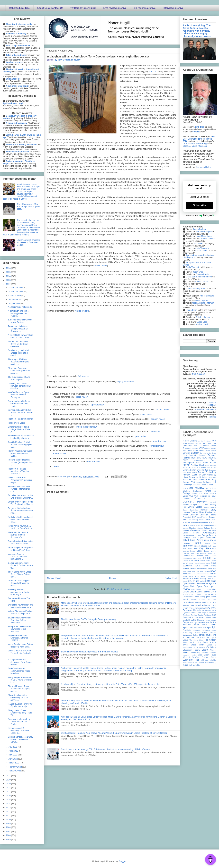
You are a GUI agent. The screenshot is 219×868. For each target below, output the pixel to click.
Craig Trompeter (193, 267)
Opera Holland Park (192, 583)
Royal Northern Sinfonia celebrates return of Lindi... (19, 404)
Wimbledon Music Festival (194, 663)
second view (211, 617)
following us (83, 376)
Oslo (214, 589)
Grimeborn (211, 538)
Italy (210, 546)
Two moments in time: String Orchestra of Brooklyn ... (18, 329)
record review (163, 409)
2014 (9, 804)
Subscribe (199, 205)
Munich (213, 561)
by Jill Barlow (202, 477)
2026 (9, 268)
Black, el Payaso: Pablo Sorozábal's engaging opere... (19, 689)
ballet (190, 450)
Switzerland (188, 635)
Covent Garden (195, 507)
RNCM (213, 608)
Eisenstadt (187, 517)
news (213, 571)
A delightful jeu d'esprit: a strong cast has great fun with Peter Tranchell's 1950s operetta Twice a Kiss (111, 684)
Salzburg (186, 615)
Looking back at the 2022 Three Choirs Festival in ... (20, 653)
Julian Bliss (202, 322)
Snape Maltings (190, 622)
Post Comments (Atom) (119, 589)
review (185, 608)
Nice (193, 574)
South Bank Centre (205, 625)
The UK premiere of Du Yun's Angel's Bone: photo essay (89, 619)
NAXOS (153, 71)
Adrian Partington (204, 232)
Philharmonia (188, 597)
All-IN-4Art (198, 446)
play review (211, 597)
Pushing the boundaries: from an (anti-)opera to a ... (20, 462)
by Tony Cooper (62, 60)
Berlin (213, 460)
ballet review (199, 450)
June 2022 (13, 751)
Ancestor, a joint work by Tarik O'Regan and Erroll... (19, 722)
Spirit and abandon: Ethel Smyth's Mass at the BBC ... (21, 412)
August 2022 (15, 304)
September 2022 (16, 300)
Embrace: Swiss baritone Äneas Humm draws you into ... (20, 511)
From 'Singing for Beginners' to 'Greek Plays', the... (21, 549)
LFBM (209, 553)
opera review (82, 397)
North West (200, 576)
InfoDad (213, 417)
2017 (9, 792)
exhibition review (195, 522)
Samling (194, 615)
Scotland (187, 617)
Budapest (213, 470)
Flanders (193, 528)
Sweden (213, 633)
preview (188, 602)
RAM (209, 603)
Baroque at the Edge (208, 453)
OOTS (208, 581)
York (191, 665)
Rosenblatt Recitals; (192, 610)
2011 (9, 815)
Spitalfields (188, 628)
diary (213, 510)
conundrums (203, 505)
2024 (9, 276)
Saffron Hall (196, 613)
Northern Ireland (191, 579)
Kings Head (193, 548)
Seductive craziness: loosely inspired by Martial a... (21, 437)
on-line (196, 581)
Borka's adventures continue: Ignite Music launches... (19, 671)
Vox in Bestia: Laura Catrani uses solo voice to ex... (21, 645)
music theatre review (86, 427)
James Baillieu (199, 229)
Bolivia (199, 463)
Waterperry (195, 652)
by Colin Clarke (206, 475)
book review (210, 463)
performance (210, 594)
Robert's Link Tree (19, 8)
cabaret (199, 482)
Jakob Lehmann (203, 317)
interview (155, 432)
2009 (9, 823)
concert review (158, 419)
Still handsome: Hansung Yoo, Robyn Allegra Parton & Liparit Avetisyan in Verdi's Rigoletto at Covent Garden (114, 733)
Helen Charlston (208, 239)
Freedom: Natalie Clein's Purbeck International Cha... (19, 489)
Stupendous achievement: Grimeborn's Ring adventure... (20, 620)
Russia (209, 610)
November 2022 (16, 292)
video (205, 650)
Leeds (200, 551)
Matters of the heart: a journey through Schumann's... (18, 535)
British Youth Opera (191, 467)
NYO (214, 579)
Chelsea (186, 491)
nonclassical (205, 574)
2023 (9, 280)
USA (207, 647)
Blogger (122, 861)
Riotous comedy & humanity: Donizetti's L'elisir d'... (19, 731)
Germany (212, 530)
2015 (9, 800)
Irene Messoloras (204, 236)
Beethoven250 (200, 460)
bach (185, 451)
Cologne (186, 498)
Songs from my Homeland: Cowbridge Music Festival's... (20, 629)
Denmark (204, 510)
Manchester (194, 560)
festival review (195, 526)
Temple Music (205, 635)
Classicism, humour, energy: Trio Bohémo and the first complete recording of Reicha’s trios (105, 749)
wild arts (204, 660)
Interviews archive (173, 8)
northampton (212, 576)
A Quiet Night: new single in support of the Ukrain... (20, 336)
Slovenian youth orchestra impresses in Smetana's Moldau (90, 652)
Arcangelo (187, 448)
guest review (210, 540)
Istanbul (204, 546)
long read (197, 558)
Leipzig (186, 553)
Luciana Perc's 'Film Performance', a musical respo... (20, 480)
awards (213, 448)
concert (213, 498)
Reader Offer (188, 605)
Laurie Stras (191, 310)
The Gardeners (198, 637)
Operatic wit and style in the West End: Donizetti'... (20, 542)
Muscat (203, 563)
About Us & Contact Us (50, 8)
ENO (185, 520)
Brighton (194, 465)
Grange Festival (209, 535)
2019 (9, 784)
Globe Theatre (191, 533)
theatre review (209, 642)
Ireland (197, 546)
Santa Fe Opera (205, 615)
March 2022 (14, 763)
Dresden (186, 512)
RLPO (208, 608)
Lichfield (186, 556)
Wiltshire (213, 660)
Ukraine (202, 647)
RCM (214, 603)
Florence (200, 528)
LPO (204, 558)
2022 (9, 284)
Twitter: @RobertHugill (83, 8)
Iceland (207, 543)
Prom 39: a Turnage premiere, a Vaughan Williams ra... (19, 471)
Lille (193, 556)
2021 (9, 776)
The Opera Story (196, 640)
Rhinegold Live (195, 608)
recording (212, 605)
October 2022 (15, 296)
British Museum (210, 465)
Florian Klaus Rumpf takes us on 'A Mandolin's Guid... (20, 453)
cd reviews (211, 488)
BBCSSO (212, 458)
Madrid (185, 561)
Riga (203, 608)
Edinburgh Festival (208, 515)
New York (195, 571)
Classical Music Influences (195, 146)
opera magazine (209, 583)
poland (185, 599)
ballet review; (211, 451)
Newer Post (54, 578)
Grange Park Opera (194, 538)
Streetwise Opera (209, 630)
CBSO (210, 484)
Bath (185, 455)
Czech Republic (210, 507)
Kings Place (205, 548)
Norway (203, 579)
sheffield (186, 620)
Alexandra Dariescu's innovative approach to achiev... (20, 371)
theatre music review (192, 642)
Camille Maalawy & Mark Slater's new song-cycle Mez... (20, 445)
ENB (199, 517)
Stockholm (187, 630)
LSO (209, 558)
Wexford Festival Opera (204, 657)
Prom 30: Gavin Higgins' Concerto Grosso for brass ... (19, 583)
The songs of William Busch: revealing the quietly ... (19, 362)
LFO (215, 553)
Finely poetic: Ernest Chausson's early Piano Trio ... (20, 713)
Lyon (214, 558)
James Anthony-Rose (196, 289)
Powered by (199, 216)
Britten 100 (205, 467)
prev (215, 599)
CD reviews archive (145, 8)
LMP (207, 556)
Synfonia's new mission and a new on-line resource (21, 606)
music (208, 563)
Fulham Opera (210, 528)
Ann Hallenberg (207, 296)
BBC (194, 458)
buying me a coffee (126, 381)
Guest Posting (197, 540)
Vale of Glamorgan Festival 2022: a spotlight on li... (20, 612)
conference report (190, 505)
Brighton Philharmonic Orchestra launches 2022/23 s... (18, 638)
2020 (9, 780)
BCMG (186, 460)
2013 (9, 807)
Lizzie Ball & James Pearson (199, 277)
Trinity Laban (205, 645)
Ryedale (186, 613)
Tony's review (101, 265)
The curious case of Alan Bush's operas (19, 378)
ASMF (201, 448)
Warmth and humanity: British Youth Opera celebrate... (18, 344)
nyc (209, 579)
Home (56, 466)
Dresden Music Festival (202, 512)
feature (205, 522)
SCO (214, 615)
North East (188, 576)
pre (209, 599)
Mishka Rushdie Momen (203, 303)
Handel (197, 543)
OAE (190, 581)
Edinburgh (194, 515)
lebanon (186, 551)
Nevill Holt (212, 568)
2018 (9, 788)
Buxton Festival (205, 472)
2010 (9, 820)
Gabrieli (186, 530)
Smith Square (211, 620)
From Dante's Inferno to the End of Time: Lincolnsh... (20, 497)
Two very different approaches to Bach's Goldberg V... (19, 592)
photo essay (200, 597)
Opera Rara (202, 586)
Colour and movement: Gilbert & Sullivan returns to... (21, 565)
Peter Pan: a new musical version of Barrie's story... (21, 527)
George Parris (202, 274)
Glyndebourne (210, 533)
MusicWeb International (206, 410)
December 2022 (16, 288)
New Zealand (205, 571)
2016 (9, 796)
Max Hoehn (199, 243)
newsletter (187, 574)
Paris (199, 594)
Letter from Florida (198, 553)
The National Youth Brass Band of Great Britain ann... (19, 574)
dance (185, 510)
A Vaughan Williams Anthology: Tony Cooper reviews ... (20, 662)
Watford (205, 653)
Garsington (195, 530)
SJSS (193, 620)
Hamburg (187, 543)
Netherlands (202, 568)
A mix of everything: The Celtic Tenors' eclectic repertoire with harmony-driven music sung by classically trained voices (197, 31)
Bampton (186, 453)
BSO (207, 470)
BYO (193, 482)
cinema (194, 493)
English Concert (209, 517)
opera (213, 581)
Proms (198, 603)
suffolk (205, 633)
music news (201, 566)
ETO (208, 520)
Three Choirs (189, 645)
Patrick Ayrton (202, 301)
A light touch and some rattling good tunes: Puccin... (18, 313)
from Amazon (198, 374)
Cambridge (187, 484)
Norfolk (213, 574)
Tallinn (196, 635)
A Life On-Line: (205, 441)
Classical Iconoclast (212, 404)
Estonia (202, 520)
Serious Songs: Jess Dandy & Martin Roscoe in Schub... (20, 739)
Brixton (193, 470)
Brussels (200, 470)
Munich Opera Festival (191, 563)
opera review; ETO (199, 589)
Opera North (189, 586)
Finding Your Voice (16, 423)
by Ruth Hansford (198, 480)
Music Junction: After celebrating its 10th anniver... (18, 698)
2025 (9, 272)
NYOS (185, 581)
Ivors (214, 546)
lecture (193, 551)
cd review (76, 60)
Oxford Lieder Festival (200, 592)
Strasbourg (197, 630)
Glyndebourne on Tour (192, 535)
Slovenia (201, 620)
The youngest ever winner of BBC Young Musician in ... (20, 680)
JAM (185, 548)
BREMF (186, 465)
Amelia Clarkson (203, 282)
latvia (214, 548)
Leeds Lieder (210, 551)
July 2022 (13, 747)
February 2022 (15, 767)
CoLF (214, 496)
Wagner (213, 650)
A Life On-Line (190, 441)
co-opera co (205, 496)
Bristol (201, 465)
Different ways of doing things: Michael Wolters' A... (20, 429)
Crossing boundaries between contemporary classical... (20, 386)
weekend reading (190, 655)
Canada (196, 484)
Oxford (186, 592)
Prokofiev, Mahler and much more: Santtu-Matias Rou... (21, 520)
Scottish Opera (198, 617)
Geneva (205, 530)
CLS (191, 496)
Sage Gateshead (209, 613)
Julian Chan (198, 272)
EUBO (213, 520)
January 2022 (15, 771)
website (213, 653)
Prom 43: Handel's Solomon (21, 419)
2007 (9, 831)
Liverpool (200, 556)
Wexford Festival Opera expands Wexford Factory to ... (19, 395)
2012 (9, 812)
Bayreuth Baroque (197, 455)
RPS (204, 610)
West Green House (207, 655)
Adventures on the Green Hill (202, 443)
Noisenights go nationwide (20, 307)
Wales (186, 652)
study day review (191, 633)
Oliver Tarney (201, 251)
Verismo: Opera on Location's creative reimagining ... (18, 557)
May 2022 (13, 755)
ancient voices (210, 446)
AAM (214, 441)
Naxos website (82, 311)
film (202, 526)
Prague (202, 599)
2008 (9, 827)
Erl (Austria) (193, 520)
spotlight (212, 627)
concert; (213, 502)
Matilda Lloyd (202, 324)
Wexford (186, 657)
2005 (9, 839)
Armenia (195, 448)
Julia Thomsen (202, 248)
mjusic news (205, 561)
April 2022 (13, 759)
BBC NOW (202, 458)
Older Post (171, 578)
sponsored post (200, 628)
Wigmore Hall (191, 660)
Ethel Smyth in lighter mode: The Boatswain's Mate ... (21, 503)
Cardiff (204, 484)
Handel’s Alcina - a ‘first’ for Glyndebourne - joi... (20, 705)
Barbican (195, 453)
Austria (207, 448)
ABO (185, 443)
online (202, 581)
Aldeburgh (188, 446)
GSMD (186, 540)
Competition (200, 498)
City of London (203, 493)
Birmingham (188, 463)
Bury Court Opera (190, 472)
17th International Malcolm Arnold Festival (20, 321)
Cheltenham (197, 491)
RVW (214, 610)
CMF (196, 496)
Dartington (194, 510)
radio (204, 603)
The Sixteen (210, 640)
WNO (207, 663)
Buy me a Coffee (204, 167)
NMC (198, 574)
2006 (9, 835)
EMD (194, 517)
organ (209, 589)
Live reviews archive (115, 8)
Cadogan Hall (209, 482)
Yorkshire (197, 665)
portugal (194, 599)
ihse (215, 543)
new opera (187, 571)
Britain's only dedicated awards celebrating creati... (18, 353)
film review (208, 525)
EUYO (185, 522)
